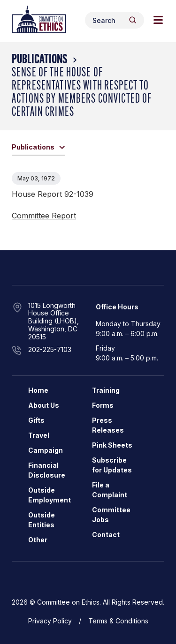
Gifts (36, 420)
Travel (39, 435)
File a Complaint (110, 490)
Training (106, 390)
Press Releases (108, 425)
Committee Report (44, 216)
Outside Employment (50, 495)
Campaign (46, 450)
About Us (44, 405)
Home (38, 390)
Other (38, 540)
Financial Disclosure (47, 470)
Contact (106, 535)
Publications (40, 60)
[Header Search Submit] (133, 20)
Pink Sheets (112, 445)
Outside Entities (42, 520)
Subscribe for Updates (112, 465)
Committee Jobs (111, 515)
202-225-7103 (50, 349)
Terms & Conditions (118, 621)
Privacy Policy (50, 621)
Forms (103, 405)
